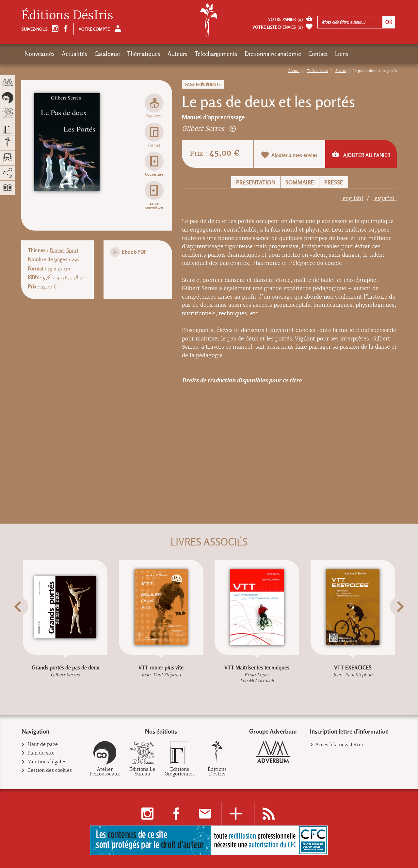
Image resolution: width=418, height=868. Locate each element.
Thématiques (144, 54)
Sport (72, 250)
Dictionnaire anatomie (273, 54)
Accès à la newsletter (339, 745)
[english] (352, 198)
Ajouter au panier (361, 154)
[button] (30, 623)
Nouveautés (40, 54)
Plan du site (41, 753)
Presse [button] (334, 182)
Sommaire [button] (300, 182)
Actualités (74, 54)
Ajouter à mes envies (289, 155)
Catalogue (107, 54)
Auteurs (177, 54)
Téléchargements (216, 54)
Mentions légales (47, 762)
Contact (318, 54)
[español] (385, 198)
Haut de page (43, 745)
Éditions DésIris (67, 15)
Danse (57, 250)
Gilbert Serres (209, 128)
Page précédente (203, 85)
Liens (342, 54)
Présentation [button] (256, 182)
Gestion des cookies (50, 770)
